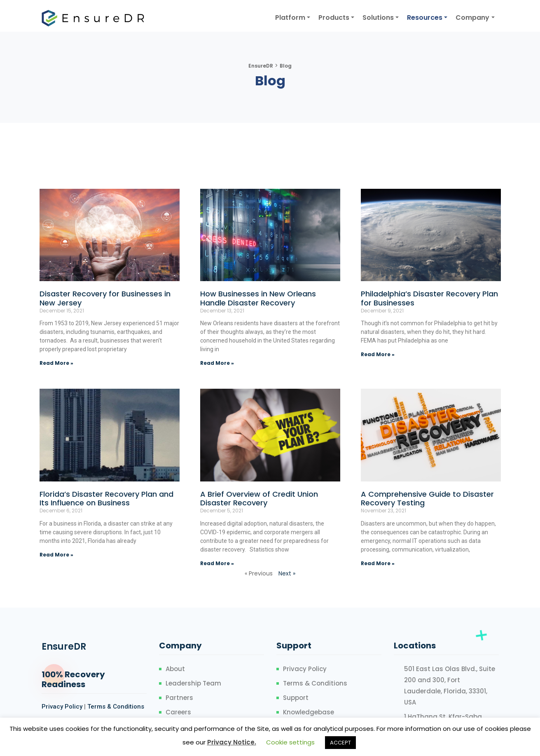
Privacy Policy (62, 707)
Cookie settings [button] (290, 742)
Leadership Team (193, 683)
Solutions (378, 18)
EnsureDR (64, 647)
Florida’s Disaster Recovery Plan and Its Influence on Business (106, 499)
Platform (290, 18)
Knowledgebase (309, 712)
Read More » (56, 363)
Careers (178, 712)
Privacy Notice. (232, 742)
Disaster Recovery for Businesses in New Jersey (105, 298)
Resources (425, 18)
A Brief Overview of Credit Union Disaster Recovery (259, 499)
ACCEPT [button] (340, 743)
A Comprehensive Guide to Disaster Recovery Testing (427, 499)
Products (334, 18)
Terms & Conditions (116, 707)
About (175, 669)
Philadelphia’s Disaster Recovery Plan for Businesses (429, 298)
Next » (287, 573)
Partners (179, 698)
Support (296, 698)
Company (472, 18)
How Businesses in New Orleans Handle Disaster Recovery (258, 298)
